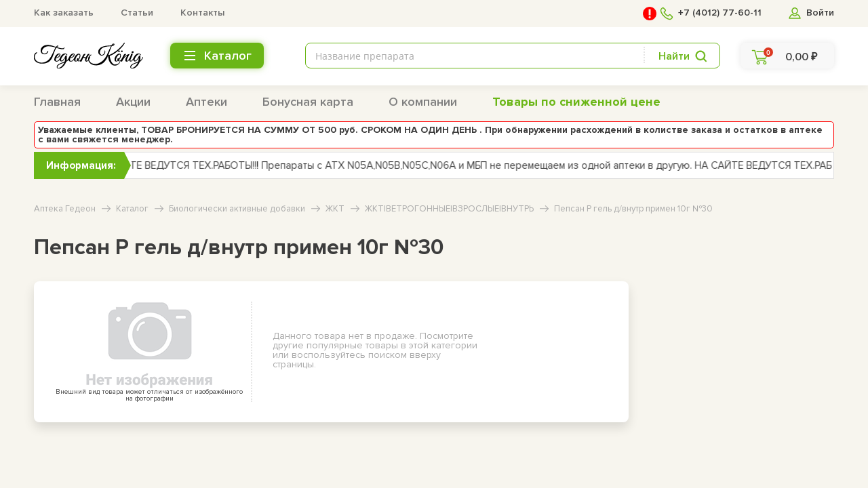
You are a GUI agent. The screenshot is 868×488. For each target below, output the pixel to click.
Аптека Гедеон (65, 209)
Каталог (132, 209)
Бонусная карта (308, 102)
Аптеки (206, 102)
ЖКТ (335, 209)
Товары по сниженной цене (576, 102)
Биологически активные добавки (237, 209)
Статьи (137, 13)
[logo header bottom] (88, 56)
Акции (133, 102)
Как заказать (64, 13)
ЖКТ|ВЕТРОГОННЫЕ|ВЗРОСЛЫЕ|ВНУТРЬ (449, 209)
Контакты (202, 13)
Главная (57, 102)
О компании (423, 102)
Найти (674, 56)
